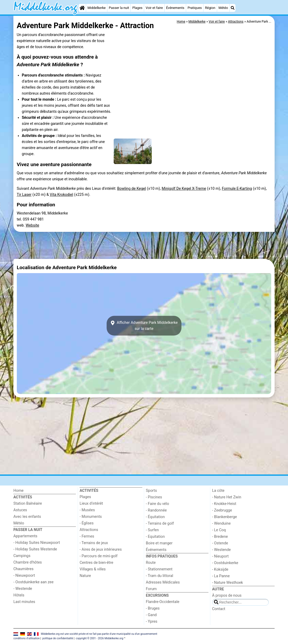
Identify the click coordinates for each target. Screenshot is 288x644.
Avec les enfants (27, 517)
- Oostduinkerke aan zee (33, 582)
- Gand (151, 615)
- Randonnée (156, 510)
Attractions (89, 530)
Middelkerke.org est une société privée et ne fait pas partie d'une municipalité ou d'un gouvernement (99, 634)
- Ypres (152, 622)
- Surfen (152, 530)
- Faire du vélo (158, 504)
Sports (151, 491)
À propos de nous (227, 596)
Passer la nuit (119, 8)
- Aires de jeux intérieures (101, 550)
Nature (85, 576)
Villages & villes (93, 569)
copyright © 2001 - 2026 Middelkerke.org (99, 638)
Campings (22, 556)
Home (19, 491)
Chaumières (23, 569)
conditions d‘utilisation (27, 638)
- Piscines (154, 497)
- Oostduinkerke (225, 563)
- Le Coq (219, 530)
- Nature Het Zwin (227, 497)
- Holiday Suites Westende (35, 549)
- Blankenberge (225, 517)
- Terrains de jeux (94, 543)
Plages (137, 8)
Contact (219, 609)
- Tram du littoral (160, 576)
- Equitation (155, 537)
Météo (223, 8)
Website (33, 225)
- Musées (87, 510)
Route (151, 563)
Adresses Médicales (163, 582)
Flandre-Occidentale (163, 602)
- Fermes (87, 536)
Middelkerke (96, 8)
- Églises (87, 523)
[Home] (82, 8)
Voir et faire (154, 8)
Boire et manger (159, 543)
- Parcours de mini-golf (98, 556)
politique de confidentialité (58, 638)
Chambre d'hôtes (28, 562)
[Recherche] (233, 8)
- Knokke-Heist (224, 504)
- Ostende (220, 543)
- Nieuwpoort (24, 576)
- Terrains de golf (160, 523)
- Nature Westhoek (228, 583)
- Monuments (91, 517)
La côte (218, 491)
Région (210, 8)
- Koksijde (220, 569)
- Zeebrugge (222, 510)
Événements (175, 8)
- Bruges (153, 608)
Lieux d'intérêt (91, 504)
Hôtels (19, 595)
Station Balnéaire (28, 504)
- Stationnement (159, 569)
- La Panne (221, 576)
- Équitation (155, 517)
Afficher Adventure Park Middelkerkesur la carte (144, 326)
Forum (151, 589)
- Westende (23, 589)
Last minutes (24, 602)
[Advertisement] (144, 245)
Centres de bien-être (96, 563)
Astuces (20, 510)
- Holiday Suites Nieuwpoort (37, 543)
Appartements (25, 536)
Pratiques (195, 8)
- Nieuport (220, 556)
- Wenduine (221, 523)
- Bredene (220, 537)
